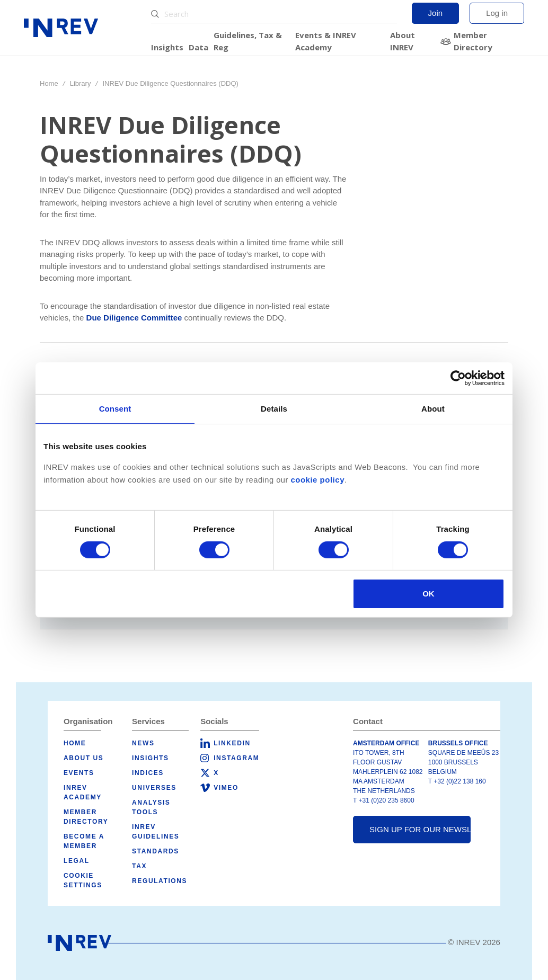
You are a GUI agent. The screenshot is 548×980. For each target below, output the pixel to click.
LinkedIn (232, 743)
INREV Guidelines (156, 832)
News (143, 743)
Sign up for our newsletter (420, 829)
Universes (154, 788)
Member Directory (473, 41)
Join (436, 13)
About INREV (403, 41)
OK (428, 594)
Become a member (84, 841)
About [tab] (433, 409)
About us (83, 758)
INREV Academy (83, 792)
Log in (497, 13)
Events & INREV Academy (326, 41)
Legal (77, 861)
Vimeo (226, 788)
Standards (156, 851)
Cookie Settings (83, 880)
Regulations (160, 881)
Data (198, 47)
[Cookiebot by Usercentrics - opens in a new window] (458, 378)
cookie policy (317, 480)
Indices (148, 773)
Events (79, 773)
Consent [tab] (115, 409)
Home (49, 83)
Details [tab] (274, 409)
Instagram (236, 758)
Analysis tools (151, 807)
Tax (139, 866)
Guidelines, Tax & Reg (248, 41)
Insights (167, 47)
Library (81, 83)
